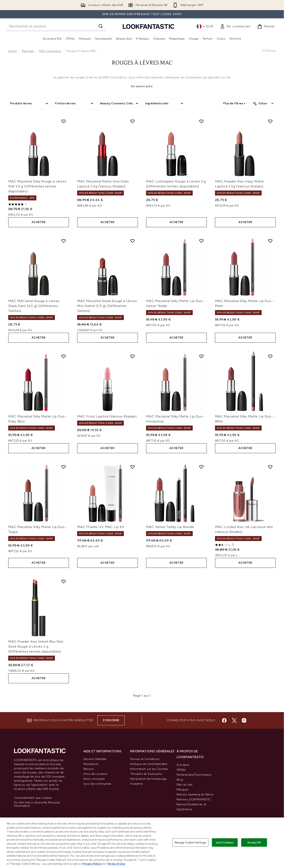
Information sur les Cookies (149, 769)
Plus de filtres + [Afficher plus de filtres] (234, 103)
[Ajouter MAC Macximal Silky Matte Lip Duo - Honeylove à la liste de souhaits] (201, 356)
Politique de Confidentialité (149, 764)
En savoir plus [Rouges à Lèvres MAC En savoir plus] (142, 86)
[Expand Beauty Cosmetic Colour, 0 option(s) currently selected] (120, 104)
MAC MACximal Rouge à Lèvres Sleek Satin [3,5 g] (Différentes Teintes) (34, 306)
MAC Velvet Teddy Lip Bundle (170, 527)
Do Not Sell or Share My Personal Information (37, 804)
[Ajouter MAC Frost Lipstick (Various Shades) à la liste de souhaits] (132, 356)
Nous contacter (94, 779)
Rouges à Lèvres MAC (142, 63)
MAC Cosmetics (50, 51)
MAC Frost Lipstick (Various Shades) (107, 416)
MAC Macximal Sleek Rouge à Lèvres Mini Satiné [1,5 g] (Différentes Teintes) (107, 306)
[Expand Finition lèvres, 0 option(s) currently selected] (74, 104)
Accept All (254, 842)
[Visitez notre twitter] (234, 720)
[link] (235, 26)
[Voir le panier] (266, 26)
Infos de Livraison (96, 774)
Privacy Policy (92, 864)
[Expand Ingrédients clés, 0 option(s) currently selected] (165, 104)
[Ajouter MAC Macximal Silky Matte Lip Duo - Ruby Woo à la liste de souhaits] (64, 356)
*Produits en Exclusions (146, 774)
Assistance (91, 764)
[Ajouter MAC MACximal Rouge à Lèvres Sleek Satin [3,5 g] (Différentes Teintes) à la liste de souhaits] (64, 241)
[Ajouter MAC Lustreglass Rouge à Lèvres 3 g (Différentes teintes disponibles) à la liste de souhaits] (201, 121)
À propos (183, 765)
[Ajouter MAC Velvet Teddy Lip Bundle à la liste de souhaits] (201, 467)
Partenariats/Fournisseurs (194, 775)
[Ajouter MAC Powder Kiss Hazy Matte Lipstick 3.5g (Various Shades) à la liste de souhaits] (270, 121)
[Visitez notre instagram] (244, 720)
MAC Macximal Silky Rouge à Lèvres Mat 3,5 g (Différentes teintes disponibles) (37, 186)
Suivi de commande (97, 784)
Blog (180, 780)
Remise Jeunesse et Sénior (195, 794)
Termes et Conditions (145, 759)
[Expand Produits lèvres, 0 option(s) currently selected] (30, 104)
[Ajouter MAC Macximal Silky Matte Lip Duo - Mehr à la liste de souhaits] (270, 241)
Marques (28, 51)
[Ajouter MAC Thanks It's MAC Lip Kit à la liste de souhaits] (132, 467)
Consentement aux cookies (33, 798)
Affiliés (181, 770)
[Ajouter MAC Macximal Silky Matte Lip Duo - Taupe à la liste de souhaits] (64, 467)
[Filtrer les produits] (264, 104)
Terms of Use (116, 864)
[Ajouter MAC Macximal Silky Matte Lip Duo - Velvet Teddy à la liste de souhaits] (201, 241)
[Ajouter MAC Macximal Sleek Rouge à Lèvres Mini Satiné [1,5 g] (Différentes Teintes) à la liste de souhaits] (132, 241)
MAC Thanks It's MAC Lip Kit (101, 527)
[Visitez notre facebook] (224, 720)
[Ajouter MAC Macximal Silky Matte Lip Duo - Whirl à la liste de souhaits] (270, 356)
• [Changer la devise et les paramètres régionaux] (205, 26)
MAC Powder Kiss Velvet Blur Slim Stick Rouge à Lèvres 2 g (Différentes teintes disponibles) (36, 646)
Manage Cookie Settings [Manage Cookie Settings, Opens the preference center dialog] (190, 842)
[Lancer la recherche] (101, 26)
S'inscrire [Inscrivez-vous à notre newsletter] (111, 720)
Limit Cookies (225, 842)
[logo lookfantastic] (149, 26)
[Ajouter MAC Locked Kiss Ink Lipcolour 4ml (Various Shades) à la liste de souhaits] (270, 467)
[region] (143, 843)
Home (12, 51)
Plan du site (184, 785)
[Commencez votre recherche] (56, 26)
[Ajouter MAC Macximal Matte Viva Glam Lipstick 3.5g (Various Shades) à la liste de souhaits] (132, 121)
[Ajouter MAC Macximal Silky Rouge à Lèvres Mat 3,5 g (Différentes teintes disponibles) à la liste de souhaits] (64, 121)
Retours (89, 769)
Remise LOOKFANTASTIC (194, 799)
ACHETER (38, 222)
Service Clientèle (95, 759)
